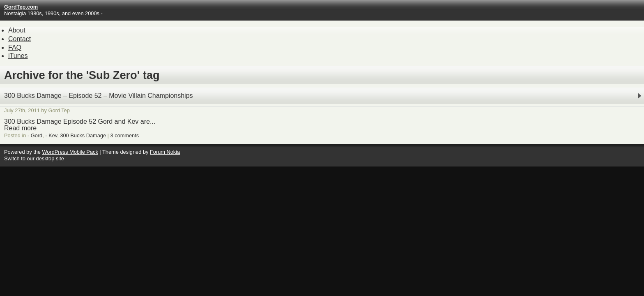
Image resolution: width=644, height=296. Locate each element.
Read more (20, 128)
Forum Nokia (165, 152)
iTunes (18, 56)
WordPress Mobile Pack (70, 152)
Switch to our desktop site (34, 158)
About (17, 30)
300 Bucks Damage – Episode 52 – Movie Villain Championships (99, 96)
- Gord (35, 135)
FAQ (15, 47)
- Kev (51, 135)
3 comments (125, 135)
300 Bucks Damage (83, 135)
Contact (20, 39)
